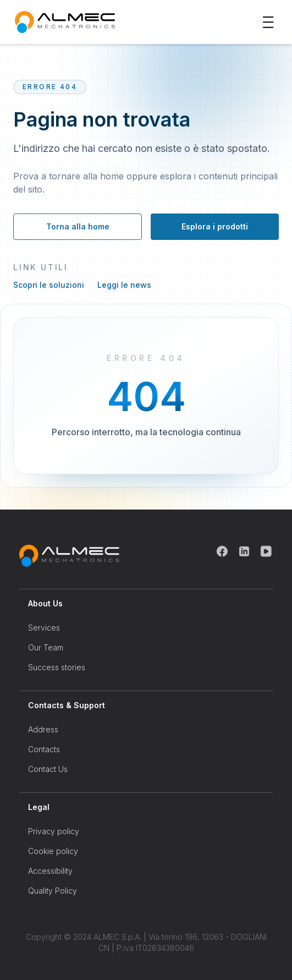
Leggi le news (124, 285)
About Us (45, 603)
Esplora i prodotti (215, 226)
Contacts (44, 749)
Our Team (46, 647)
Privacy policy (54, 831)
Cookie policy (53, 851)
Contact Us (48, 769)
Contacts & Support (67, 705)
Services (44, 628)
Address (43, 729)
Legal (39, 807)
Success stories (57, 667)
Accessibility (50, 871)
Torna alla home (78, 226)
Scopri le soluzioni (49, 285)
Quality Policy (53, 891)
